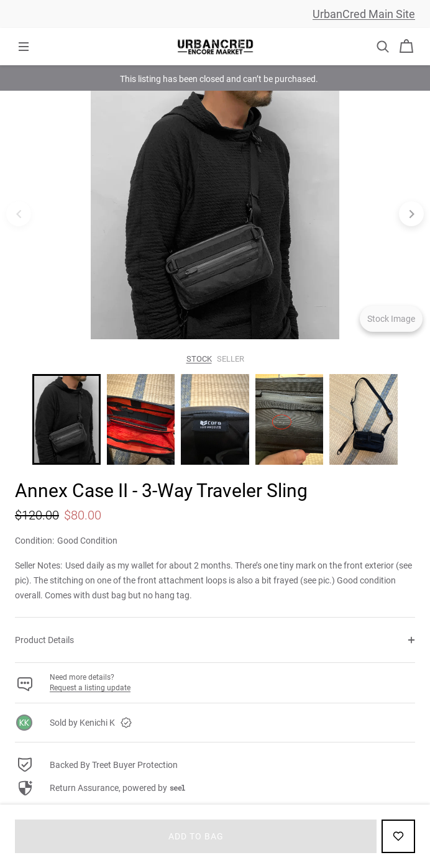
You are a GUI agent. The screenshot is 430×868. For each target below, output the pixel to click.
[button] (383, 47)
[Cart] (406, 47)
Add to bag (196, 836)
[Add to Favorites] (398, 836)
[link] (215, 723)
